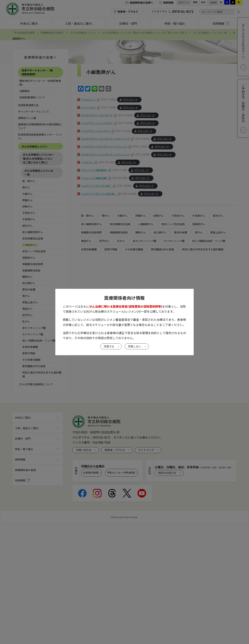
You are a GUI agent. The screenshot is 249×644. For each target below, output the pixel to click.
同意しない (135, 346)
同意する (109, 346)
